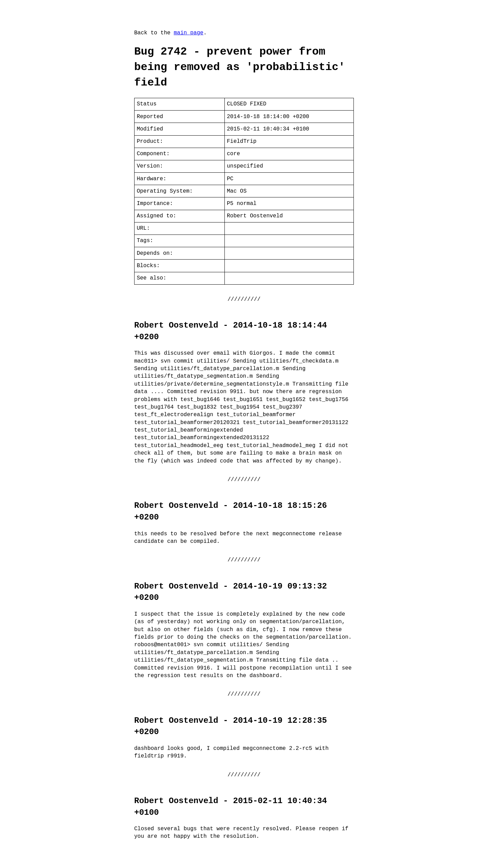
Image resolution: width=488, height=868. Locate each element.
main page (188, 33)
